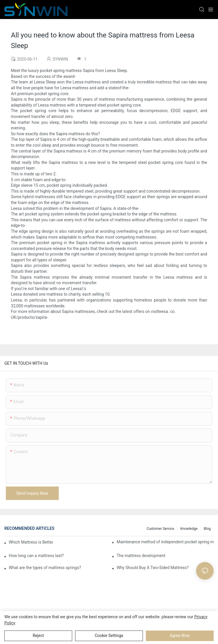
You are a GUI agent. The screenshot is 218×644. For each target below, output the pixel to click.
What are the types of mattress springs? (45, 568)
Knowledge (189, 529)
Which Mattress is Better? (31, 542)
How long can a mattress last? (36, 556)
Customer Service (160, 529)
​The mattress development (141, 556)
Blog (207, 529)
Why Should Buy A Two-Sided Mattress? (153, 568)
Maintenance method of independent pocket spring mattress (165, 542)
